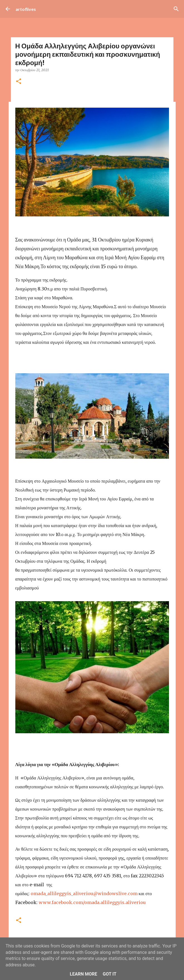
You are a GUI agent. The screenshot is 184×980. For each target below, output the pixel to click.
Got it (110, 974)
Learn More (84, 974)
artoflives (26, 9)
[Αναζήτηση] (176, 9)
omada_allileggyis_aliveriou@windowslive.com (84, 893)
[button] (19, 82)
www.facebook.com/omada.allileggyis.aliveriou (92, 902)
